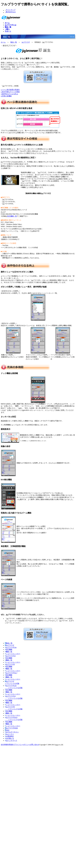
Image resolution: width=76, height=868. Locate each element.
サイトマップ (11, 10)
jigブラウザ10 (10, 656)
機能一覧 (9, 652)
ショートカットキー (13, 654)
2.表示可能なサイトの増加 (10, 92)
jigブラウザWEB (11, 728)
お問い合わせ (34, 745)
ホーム (3, 42)
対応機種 (9, 650)
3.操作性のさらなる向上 (9, 94)
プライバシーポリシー (22, 745)
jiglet (7, 730)
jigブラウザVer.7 (11, 673)
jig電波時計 (9, 736)
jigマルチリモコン (12, 732)
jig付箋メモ (9, 738)
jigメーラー (9, 734)
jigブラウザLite (11, 647)
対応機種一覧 (12, 216)
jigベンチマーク (11, 741)
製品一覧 (14, 42)
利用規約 (10, 745)
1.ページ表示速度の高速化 (10, 90)
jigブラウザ (26, 42)
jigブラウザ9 (10, 664)
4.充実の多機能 (6, 96)
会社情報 (4, 745)
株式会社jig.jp (11, 12)
